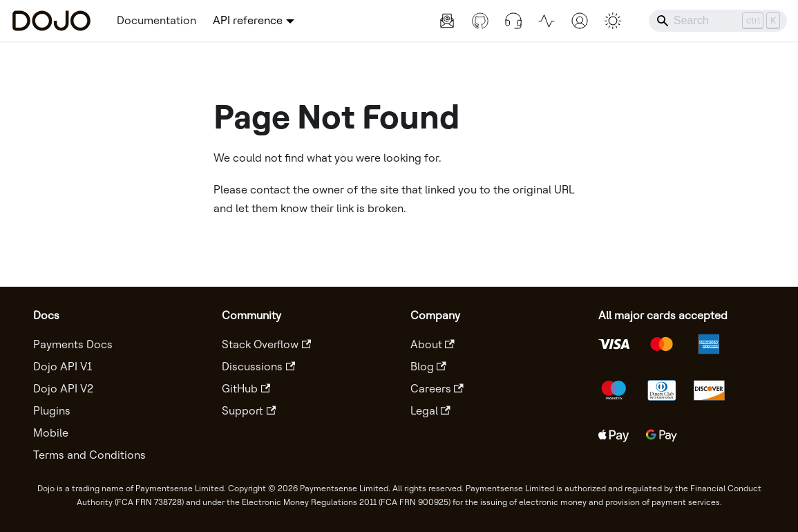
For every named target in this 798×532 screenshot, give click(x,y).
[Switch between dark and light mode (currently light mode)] (613, 21)
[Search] (718, 21)
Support (249, 411)
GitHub (246, 389)
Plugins (52, 411)
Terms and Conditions (89, 455)
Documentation (156, 20)
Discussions (258, 367)
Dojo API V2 (63, 389)
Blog (428, 367)
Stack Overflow (266, 344)
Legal (430, 411)
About (433, 344)
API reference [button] (248, 20)
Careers (437, 389)
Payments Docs (73, 344)
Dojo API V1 (63, 367)
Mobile (51, 433)
